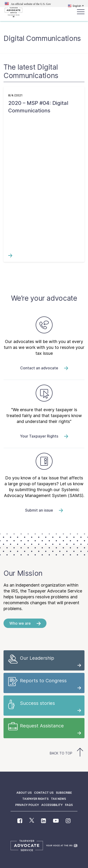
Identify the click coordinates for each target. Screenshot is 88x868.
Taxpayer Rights (35, 799)
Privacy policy (27, 805)
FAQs (69, 805)
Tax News (58, 799)
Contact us (44, 793)
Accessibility (52, 805)
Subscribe (64, 793)
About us (24, 793)
